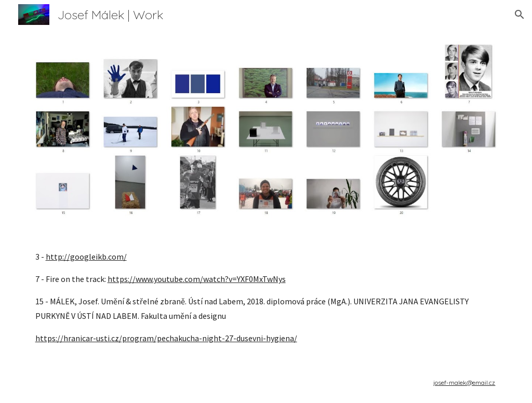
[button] (520, 15)
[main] (266, 297)
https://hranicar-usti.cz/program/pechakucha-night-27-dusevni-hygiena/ (166, 338)
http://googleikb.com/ (86, 257)
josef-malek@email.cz (464, 382)
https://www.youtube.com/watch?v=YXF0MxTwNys (197, 279)
